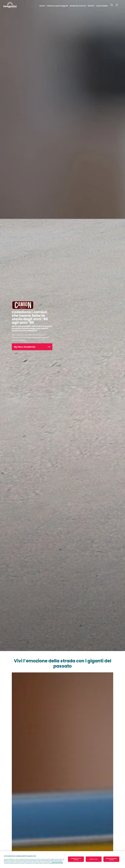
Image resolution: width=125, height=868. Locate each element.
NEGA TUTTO (94, 859)
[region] (62, 860)
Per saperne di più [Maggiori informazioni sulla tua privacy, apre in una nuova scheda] (58, 863)
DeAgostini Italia (10, 5)
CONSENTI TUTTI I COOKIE (76, 859)
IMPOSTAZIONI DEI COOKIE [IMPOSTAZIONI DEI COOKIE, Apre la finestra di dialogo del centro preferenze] (111, 859)
